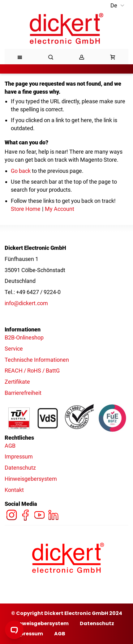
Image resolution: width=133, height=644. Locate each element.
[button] (118, 6)
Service (14, 349)
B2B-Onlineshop (24, 337)
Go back (21, 171)
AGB (10, 446)
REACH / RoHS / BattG (32, 371)
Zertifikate (17, 382)
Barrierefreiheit (23, 393)
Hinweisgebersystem (31, 479)
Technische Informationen (37, 360)
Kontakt (14, 490)
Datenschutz (20, 468)
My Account (60, 209)
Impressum (19, 456)
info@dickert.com (26, 303)
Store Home (26, 209)
